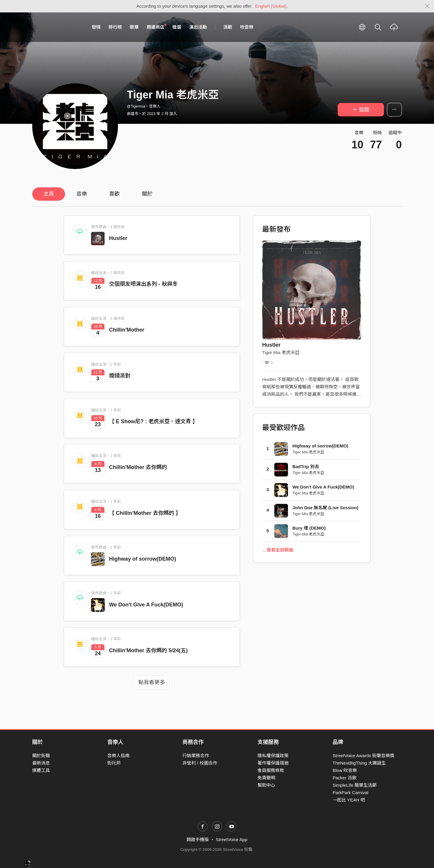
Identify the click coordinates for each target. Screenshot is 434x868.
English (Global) (271, 6)
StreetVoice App (232, 839)
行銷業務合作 (196, 756)
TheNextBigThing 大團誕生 (359, 763)
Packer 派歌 (345, 778)
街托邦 (114, 763)
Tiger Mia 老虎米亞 (281, 352)
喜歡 (114, 194)
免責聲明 (266, 778)
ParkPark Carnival (350, 792)
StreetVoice (57, 27)
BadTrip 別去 (306, 468)
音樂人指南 (118, 756)
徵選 (177, 27)
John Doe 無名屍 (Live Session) (325, 509)
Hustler (118, 238)
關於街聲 (41, 756)
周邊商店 (156, 27)
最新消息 (41, 763)
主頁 (49, 194)
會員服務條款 (271, 770)
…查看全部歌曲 (278, 552)
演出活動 (198, 27)
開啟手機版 (198, 839)
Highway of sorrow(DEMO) (143, 559)
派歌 (228, 27)
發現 (96, 27)
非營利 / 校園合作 (200, 763)
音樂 (82, 194)
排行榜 (115, 27)
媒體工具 (41, 770)
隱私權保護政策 (273, 756)
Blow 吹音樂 (345, 770)
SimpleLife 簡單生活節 (355, 785)
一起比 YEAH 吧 (349, 800)
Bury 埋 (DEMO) (309, 530)
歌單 (134, 27)
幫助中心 (266, 785)
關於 (147, 194)
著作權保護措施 (273, 763)
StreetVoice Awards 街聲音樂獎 (363, 756)
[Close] (427, 6)
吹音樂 (247, 27)
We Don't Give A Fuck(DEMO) (146, 605)
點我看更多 (152, 682)
